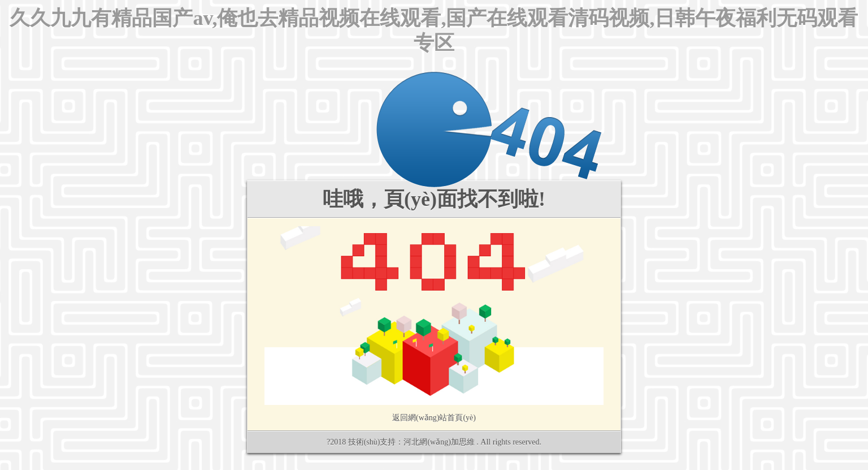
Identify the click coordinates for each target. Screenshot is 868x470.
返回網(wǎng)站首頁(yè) (434, 418)
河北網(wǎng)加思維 (439, 442)
